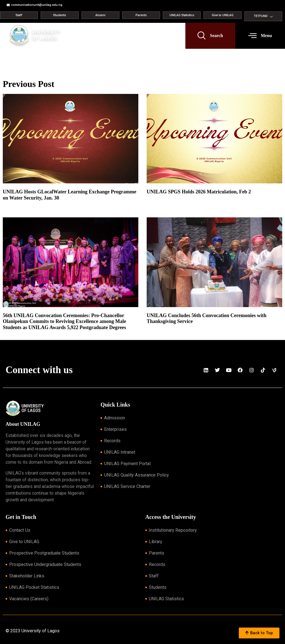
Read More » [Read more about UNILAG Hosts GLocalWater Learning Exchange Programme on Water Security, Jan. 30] (12, 205)
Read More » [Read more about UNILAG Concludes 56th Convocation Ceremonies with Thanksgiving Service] (155, 328)
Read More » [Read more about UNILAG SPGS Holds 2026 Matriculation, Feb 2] (155, 199)
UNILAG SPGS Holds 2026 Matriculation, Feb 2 (199, 192)
